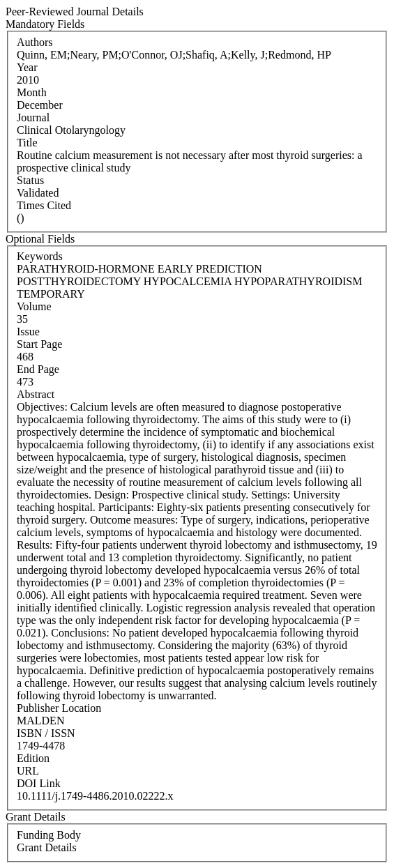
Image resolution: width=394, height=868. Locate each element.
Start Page (39, 344)
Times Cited (44, 205)
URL (28, 771)
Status (30, 180)
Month (32, 92)
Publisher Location (59, 708)
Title (27, 143)
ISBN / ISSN (46, 733)
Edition (33, 758)
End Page (38, 369)
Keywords (40, 256)
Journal (33, 117)
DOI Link (39, 783)
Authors (35, 42)
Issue (28, 332)
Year (27, 67)
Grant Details (47, 847)
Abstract (36, 394)
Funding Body (49, 835)
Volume (34, 306)
